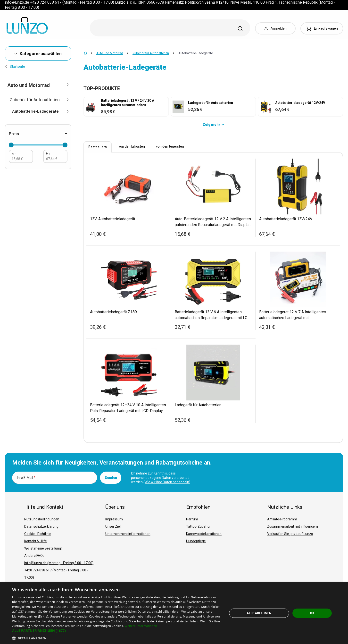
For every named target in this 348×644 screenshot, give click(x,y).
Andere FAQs (34, 556)
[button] (117, 631)
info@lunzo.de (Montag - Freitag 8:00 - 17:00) (59, 563)
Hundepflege (196, 541)
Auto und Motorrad (110, 53)
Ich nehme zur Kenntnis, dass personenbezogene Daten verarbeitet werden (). (161, 478)
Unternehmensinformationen (128, 534)
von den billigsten (132, 146)
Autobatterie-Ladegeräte (41, 111)
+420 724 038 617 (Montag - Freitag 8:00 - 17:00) (56, 574)
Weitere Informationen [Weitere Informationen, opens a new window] (141, 626)
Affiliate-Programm (282, 519)
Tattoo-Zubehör (198, 526)
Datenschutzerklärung (41, 526)
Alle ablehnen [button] (259, 613)
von (14, 154)
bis (48, 154)
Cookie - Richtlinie (38, 534)
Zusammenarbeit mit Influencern (293, 526)
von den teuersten (170, 146)
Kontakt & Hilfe (36, 541)
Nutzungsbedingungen (42, 519)
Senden (111, 478)
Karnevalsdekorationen (204, 534)
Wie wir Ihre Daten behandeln (167, 482)
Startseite (15, 67)
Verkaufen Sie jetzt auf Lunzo (290, 534)
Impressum (114, 519)
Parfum (192, 519)
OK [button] (312, 613)
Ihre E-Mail (26, 478)
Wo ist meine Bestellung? (43, 548)
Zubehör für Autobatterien (151, 53)
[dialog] (174, 613)
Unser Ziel (113, 526)
